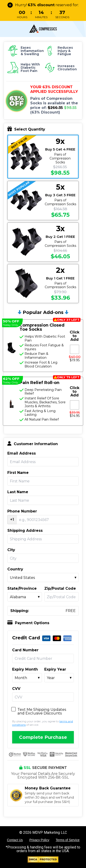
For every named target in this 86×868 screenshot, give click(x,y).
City (11, 550)
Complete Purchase (43, 737)
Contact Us (15, 840)
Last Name (18, 492)
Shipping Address (25, 531)
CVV (16, 689)
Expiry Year (55, 669)
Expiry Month (25, 669)
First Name (18, 473)
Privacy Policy (39, 840)
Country (15, 569)
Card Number (25, 650)
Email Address (22, 453)
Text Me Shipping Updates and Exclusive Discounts (42, 711)
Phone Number (22, 511)
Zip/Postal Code (60, 589)
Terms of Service (68, 840)
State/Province (22, 589)
